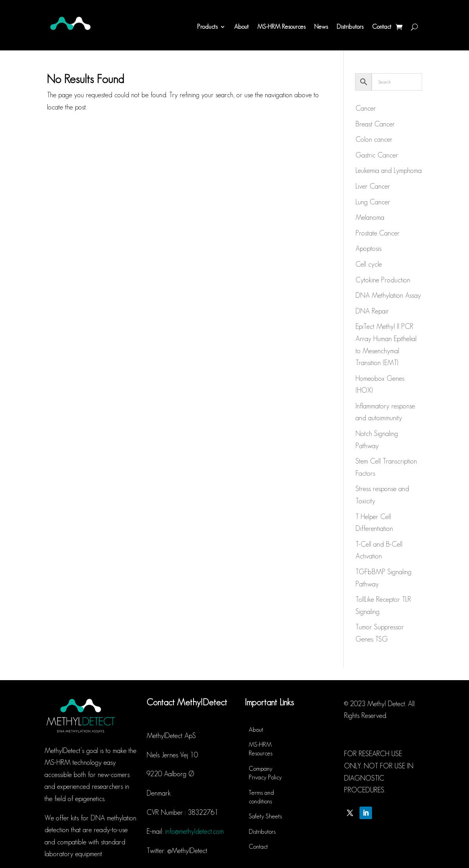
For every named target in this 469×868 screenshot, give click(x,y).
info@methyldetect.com (194, 831)
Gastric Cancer (377, 155)
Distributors (350, 27)
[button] (452, 11)
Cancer (366, 108)
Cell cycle (369, 264)
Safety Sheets (265, 816)
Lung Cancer (373, 202)
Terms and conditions (261, 797)
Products (207, 27)
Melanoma (370, 217)
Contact (382, 27)
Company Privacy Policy (265, 773)
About (241, 27)
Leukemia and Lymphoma (389, 171)
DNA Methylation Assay (388, 295)
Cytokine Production (383, 280)
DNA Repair (372, 311)
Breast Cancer (375, 124)
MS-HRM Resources (281, 27)
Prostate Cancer (378, 233)
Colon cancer (374, 139)
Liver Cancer (373, 186)
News (321, 27)
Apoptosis (368, 249)
